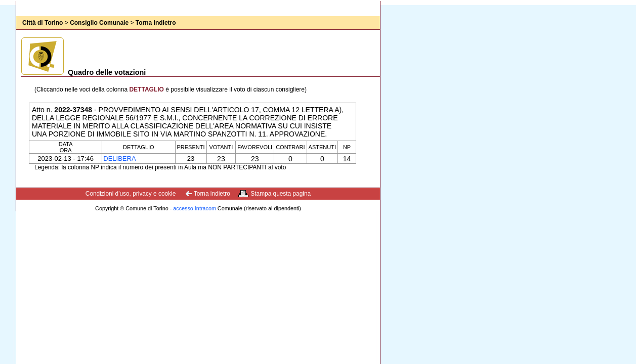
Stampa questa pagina (281, 194)
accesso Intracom (195, 208)
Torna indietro (156, 23)
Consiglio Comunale (99, 23)
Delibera (119, 158)
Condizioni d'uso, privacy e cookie (131, 194)
